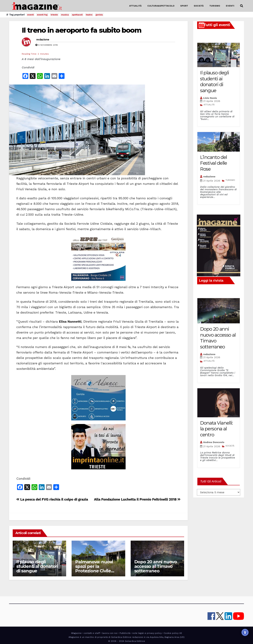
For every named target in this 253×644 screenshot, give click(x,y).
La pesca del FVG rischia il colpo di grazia (52, 499)
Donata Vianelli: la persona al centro (216, 429)
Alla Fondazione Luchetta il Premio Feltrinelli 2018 (137, 499)
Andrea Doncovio (214, 442)
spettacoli (77, 15)
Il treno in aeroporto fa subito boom (82, 30)
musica (65, 15)
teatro (89, 15)
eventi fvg (42, 15)
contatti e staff (92, 633)
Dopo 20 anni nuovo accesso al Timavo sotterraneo (156, 566)
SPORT (184, 6)
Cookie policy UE (173, 633)
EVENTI (230, 6)
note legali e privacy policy (147, 633)
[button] (242, 6)
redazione (43, 40)
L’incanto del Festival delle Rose (213, 163)
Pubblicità (125, 633)
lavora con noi (110, 633)
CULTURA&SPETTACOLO (161, 6)
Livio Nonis (210, 98)
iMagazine (76, 633)
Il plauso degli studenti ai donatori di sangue (37, 566)
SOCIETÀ (199, 6)
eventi (30, 15)
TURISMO (215, 6)
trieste (54, 15)
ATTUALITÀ (135, 6)
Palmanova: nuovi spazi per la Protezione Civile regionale (94, 569)
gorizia (99, 15)
